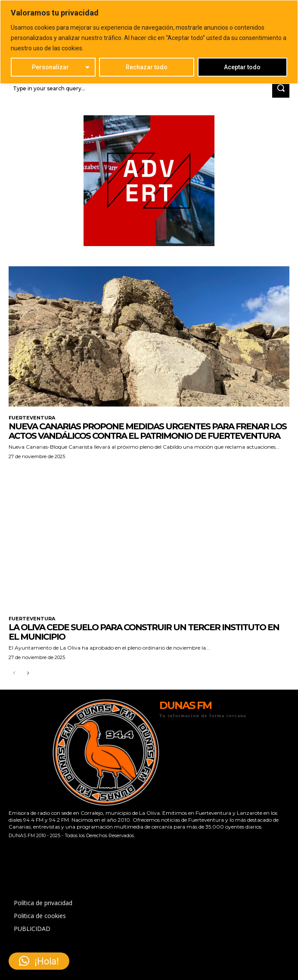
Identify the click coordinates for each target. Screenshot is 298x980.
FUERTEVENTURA (32, 418)
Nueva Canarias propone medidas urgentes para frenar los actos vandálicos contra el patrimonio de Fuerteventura (147, 431)
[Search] (281, 88)
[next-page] (28, 673)
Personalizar (50, 67)
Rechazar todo (147, 67)
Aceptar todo (242, 67)
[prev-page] (14, 673)
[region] (149, 42)
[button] (39, 961)
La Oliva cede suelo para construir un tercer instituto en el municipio (144, 632)
